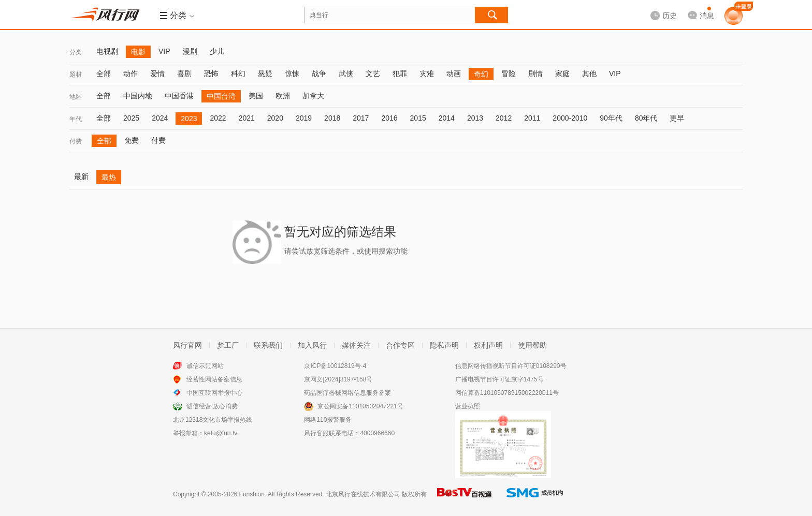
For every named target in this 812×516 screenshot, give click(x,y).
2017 (361, 118)
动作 (130, 73)
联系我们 (268, 345)
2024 (160, 118)
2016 (389, 118)
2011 (532, 118)
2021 (247, 118)
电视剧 (107, 51)
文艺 (373, 73)
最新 (81, 176)
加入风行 (312, 345)
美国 (256, 96)
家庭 (562, 73)
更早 (677, 118)
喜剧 (184, 73)
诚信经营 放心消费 (212, 406)
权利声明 (488, 345)
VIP (164, 51)
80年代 (646, 118)
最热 (109, 177)
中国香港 (179, 96)
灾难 (427, 73)
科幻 (238, 73)
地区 (76, 97)
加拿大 (313, 96)
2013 (475, 118)
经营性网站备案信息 (214, 379)
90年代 (611, 118)
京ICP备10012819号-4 (335, 366)
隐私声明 (444, 345)
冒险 (509, 73)
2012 (504, 118)
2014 (447, 118)
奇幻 (481, 74)
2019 (304, 118)
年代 (76, 119)
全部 (104, 73)
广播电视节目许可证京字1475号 (499, 379)
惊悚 (292, 73)
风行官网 (187, 345)
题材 (76, 75)
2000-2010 (570, 118)
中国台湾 (221, 96)
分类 (76, 52)
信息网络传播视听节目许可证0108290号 (511, 366)
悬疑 (265, 73)
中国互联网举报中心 (214, 393)
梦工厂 (228, 345)
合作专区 (400, 345)
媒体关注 (356, 345)
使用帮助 (532, 345)
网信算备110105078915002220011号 (507, 393)
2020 (275, 118)
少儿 (217, 51)
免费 (132, 140)
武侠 (346, 73)
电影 (138, 52)
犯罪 (400, 73)
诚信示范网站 (205, 366)
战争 (319, 73)
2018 (332, 118)
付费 (76, 141)
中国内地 (138, 96)
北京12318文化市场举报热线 (213, 420)
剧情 (535, 73)
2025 (131, 118)
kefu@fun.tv (221, 433)
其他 (589, 73)
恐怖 (211, 73)
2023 (189, 119)
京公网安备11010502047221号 (360, 406)
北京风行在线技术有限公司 (363, 494)
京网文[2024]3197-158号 (338, 379)
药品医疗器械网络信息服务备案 (347, 393)
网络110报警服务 (328, 420)
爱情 (157, 73)
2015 (418, 118)
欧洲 (283, 96)
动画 (454, 73)
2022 (218, 118)
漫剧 (190, 51)
